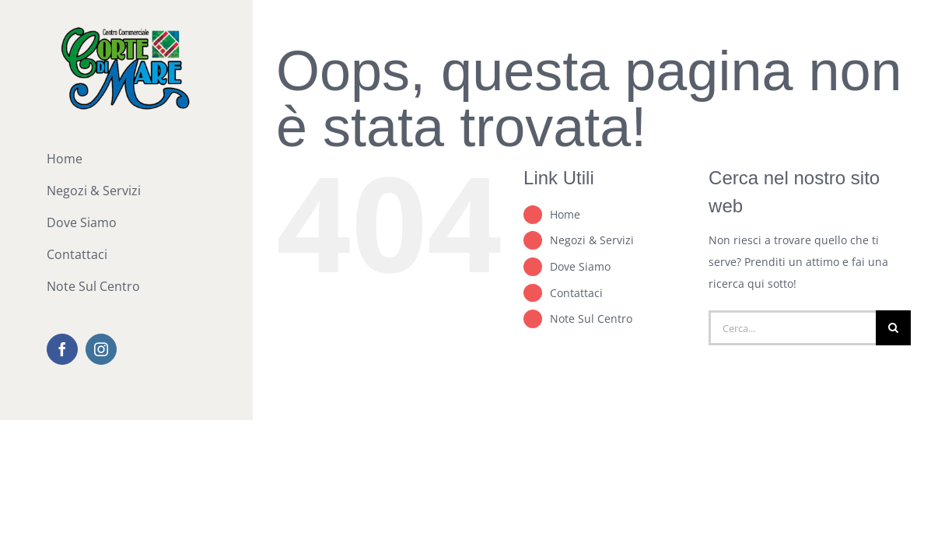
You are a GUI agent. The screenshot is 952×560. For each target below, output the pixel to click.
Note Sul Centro (591, 318)
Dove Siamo (580, 266)
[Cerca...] (792, 328)
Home (565, 214)
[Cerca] (893, 328)
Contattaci (576, 293)
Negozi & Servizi (592, 240)
